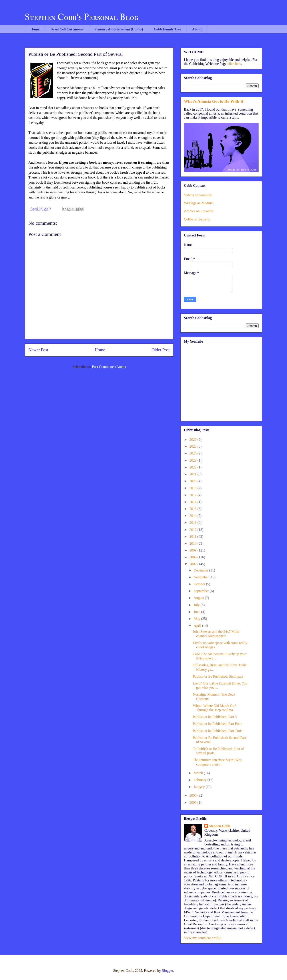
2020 (193, 481)
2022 (193, 467)
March (199, 773)
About (197, 29)
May (197, 619)
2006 (193, 795)
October (200, 584)
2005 (193, 802)
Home (35, 29)
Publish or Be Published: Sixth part (218, 676)
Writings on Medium (199, 203)
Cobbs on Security (197, 219)
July (197, 605)
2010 (193, 543)
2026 (193, 439)
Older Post (161, 350)
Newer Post (38, 350)
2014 (193, 516)
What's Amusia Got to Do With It (214, 101)
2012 (193, 530)
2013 (193, 523)
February (201, 780)
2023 (193, 460)
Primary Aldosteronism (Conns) (119, 29)
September (202, 591)
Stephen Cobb (219, 826)
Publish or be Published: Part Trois (218, 731)
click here (234, 64)
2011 (193, 537)
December (201, 570)
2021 (193, 474)
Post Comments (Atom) (109, 367)
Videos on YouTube (198, 195)
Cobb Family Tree (167, 29)
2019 (193, 488)
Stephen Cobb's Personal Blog (82, 17)
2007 (193, 564)
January (200, 787)
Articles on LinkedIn (199, 211)
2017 (193, 495)
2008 (193, 557)
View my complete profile (202, 938)
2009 (193, 550)
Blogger (167, 971)
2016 (193, 502)
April (198, 626)
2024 (193, 453)
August (199, 598)
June (197, 612)
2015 (193, 509)
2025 (193, 446)
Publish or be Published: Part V (215, 717)
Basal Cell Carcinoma (67, 29)
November (202, 577)
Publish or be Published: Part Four (217, 724)
